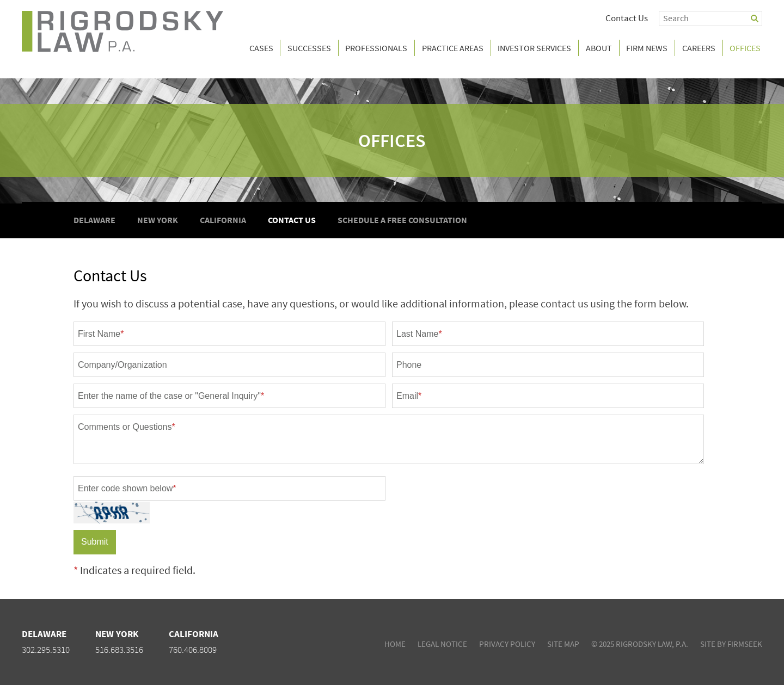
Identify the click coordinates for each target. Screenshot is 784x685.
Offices (392, 140)
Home (395, 644)
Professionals (376, 48)
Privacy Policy (507, 644)
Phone (409, 365)
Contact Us (627, 18)
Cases (261, 48)
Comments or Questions (127, 427)
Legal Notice (442, 644)
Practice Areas (453, 48)
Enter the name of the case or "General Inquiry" (171, 396)
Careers (699, 48)
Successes (309, 48)
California (223, 220)
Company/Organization (122, 365)
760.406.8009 (193, 650)
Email (409, 396)
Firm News (647, 48)
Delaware (94, 220)
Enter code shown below (127, 488)
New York (158, 220)
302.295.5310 (46, 650)
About (599, 48)
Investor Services (534, 48)
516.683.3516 (119, 650)
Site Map (563, 644)
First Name (101, 334)
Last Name (419, 334)
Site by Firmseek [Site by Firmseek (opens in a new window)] (731, 644)
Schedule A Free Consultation (402, 220)
